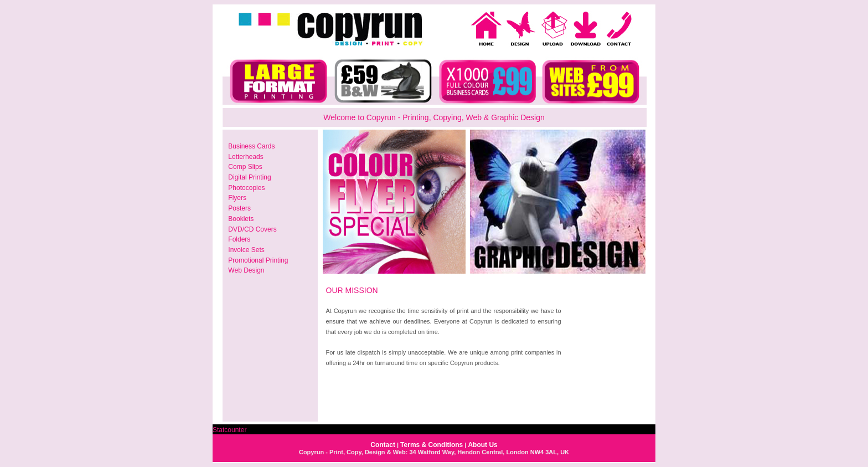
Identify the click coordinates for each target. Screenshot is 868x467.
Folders (239, 239)
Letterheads (246, 157)
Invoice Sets (246, 250)
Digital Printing (249, 177)
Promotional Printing (258, 260)
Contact (383, 445)
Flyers (237, 198)
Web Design (246, 270)
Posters (239, 208)
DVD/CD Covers (252, 229)
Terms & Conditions (432, 445)
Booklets (241, 219)
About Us (482, 445)
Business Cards (251, 146)
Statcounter (229, 430)
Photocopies (246, 188)
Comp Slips (245, 167)
